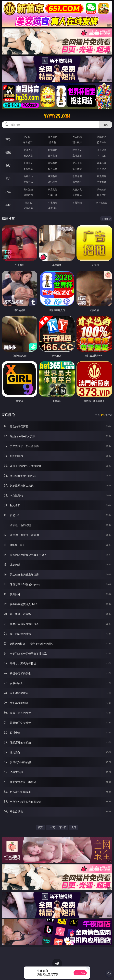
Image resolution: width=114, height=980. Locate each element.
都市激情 (28, 189)
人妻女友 (77, 189)
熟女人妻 (28, 155)
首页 (40, 827)
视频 (8, 152)
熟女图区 (77, 182)
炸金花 (53, 142)
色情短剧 (53, 208)
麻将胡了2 (28, 142)
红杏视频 (28, 208)
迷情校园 (28, 195)
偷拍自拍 (53, 163)
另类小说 (53, 195)
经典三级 (53, 169)
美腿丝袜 (28, 182)
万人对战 (77, 137)
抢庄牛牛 (102, 142)
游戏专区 (102, 137)
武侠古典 (102, 189)
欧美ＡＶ (77, 150)
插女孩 (28, 203)
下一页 (63, 827)
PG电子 (28, 137)
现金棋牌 (77, 142)
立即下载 (80, 973)
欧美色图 (77, 176)
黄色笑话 (77, 195)
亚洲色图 (53, 176)
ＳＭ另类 (102, 155)
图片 (8, 179)
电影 (8, 165)
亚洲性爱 (28, 163)
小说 (8, 192)
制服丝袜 (28, 169)
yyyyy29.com (57, 116)
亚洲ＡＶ (28, 150)
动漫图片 (102, 176)
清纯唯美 (53, 182)
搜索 (106, 125)
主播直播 (77, 155)
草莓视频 (77, 203)
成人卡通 (77, 163)
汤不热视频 (102, 203)
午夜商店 (53, 203)
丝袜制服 (53, 155)
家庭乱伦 (53, 189)
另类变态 (102, 169)
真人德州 (53, 137)
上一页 (51, 827)
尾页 (74, 827)
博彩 (8, 139)
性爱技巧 (102, 195)
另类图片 (102, 182)
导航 (8, 205)
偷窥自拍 (28, 176)
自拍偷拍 (53, 150)
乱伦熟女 (77, 169)
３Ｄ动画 (102, 150)
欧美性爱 (102, 163)
